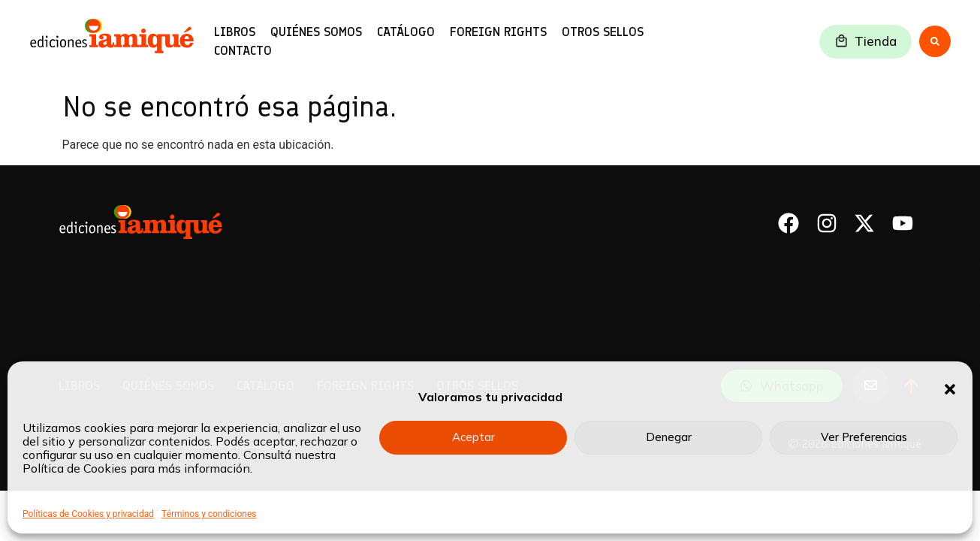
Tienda (876, 41)
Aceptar (473, 437)
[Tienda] (841, 41)
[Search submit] (935, 41)
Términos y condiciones (209, 514)
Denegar (669, 437)
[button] (950, 389)
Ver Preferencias (864, 437)
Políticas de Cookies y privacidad (88, 514)
